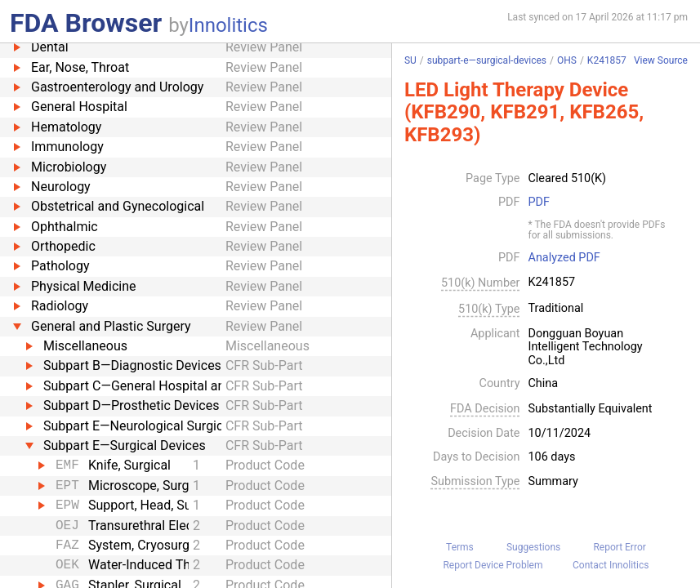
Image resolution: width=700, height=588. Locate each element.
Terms (460, 547)
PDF (539, 203)
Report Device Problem (493, 565)
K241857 (607, 60)
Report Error (619, 547)
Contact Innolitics (611, 565)
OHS (567, 60)
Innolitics (228, 25)
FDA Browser (86, 23)
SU (410, 60)
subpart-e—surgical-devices (487, 60)
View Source (661, 61)
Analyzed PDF (564, 258)
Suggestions (533, 547)
